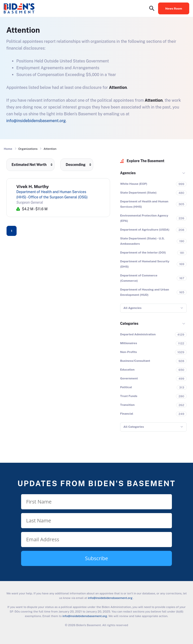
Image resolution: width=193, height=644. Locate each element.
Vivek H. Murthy (33, 187)
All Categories (134, 427)
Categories (129, 324)
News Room (174, 9)
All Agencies (132, 308)
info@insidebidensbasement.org (36, 121)
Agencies (128, 173)
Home (8, 149)
